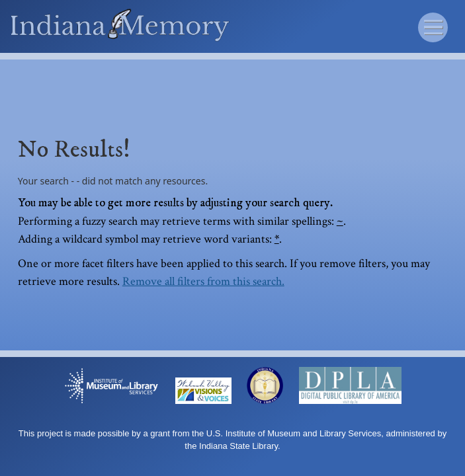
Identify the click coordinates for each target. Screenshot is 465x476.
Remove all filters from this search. (203, 281)
